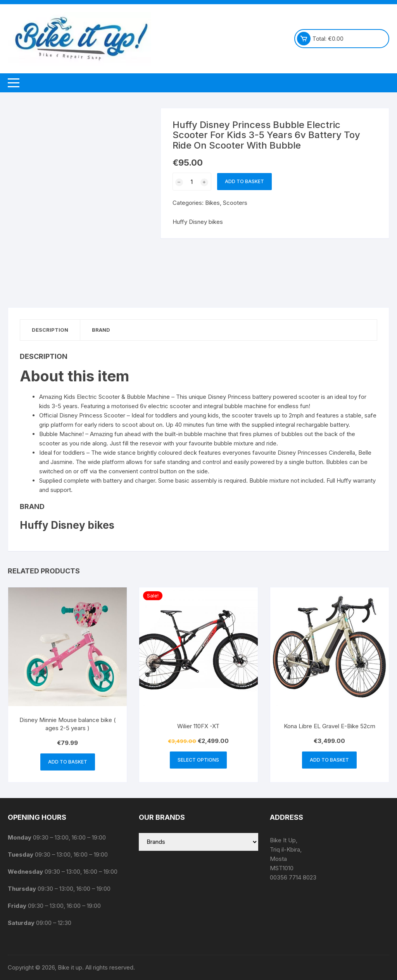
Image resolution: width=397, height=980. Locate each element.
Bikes (212, 203)
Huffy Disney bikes (198, 222)
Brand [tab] (101, 330)
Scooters (235, 203)
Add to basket (244, 181)
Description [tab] (50, 330)
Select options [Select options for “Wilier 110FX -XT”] (198, 760)
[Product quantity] (192, 182)
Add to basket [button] (68, 762)
